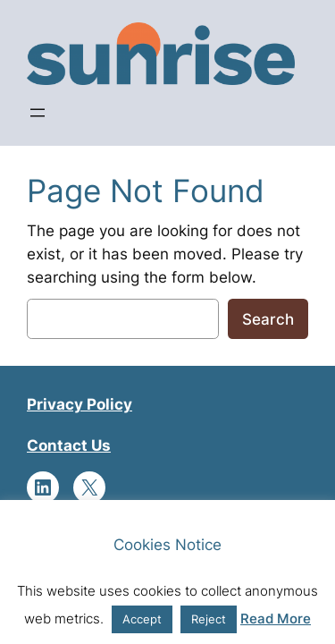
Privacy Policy (80, 404)
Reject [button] (209, 619)
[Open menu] (38, 113)
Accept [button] (142, 619)
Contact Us (69, 445)
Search (268, 319)
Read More (276, 619)
